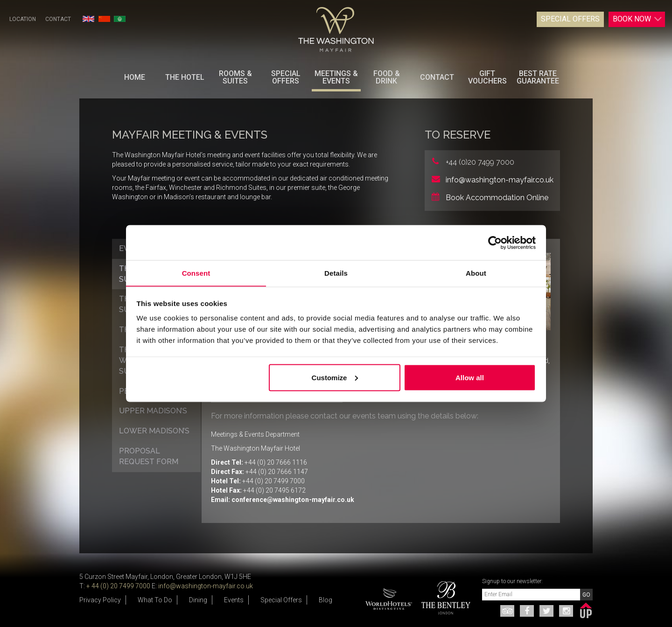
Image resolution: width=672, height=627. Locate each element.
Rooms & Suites (235, 77)
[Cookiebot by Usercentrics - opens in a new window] (495, 243)
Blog (325, 600)
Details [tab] (336, 273)
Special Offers (568, 19)
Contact (58, 19)
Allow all (470, 378)
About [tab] (476, 273)
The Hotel (185, 77)
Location (23, 19)
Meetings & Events (336, 77)
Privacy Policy (100, 600)
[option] (442, 598)
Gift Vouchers (487, 77)
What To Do (155, 600)
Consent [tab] (196, 273)
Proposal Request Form (149, 456)
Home (135, 77)
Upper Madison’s (153, 411)
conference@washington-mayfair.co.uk (293, 500)
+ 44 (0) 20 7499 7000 (118, 586)
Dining (198, 600)
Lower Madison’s (154, 431)
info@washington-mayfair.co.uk (500, 180)
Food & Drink (387, 77)
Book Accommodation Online (497, 198)
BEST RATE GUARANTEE (538, 77)
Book (635, 19)
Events (234, 600)
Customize (335, 378)
